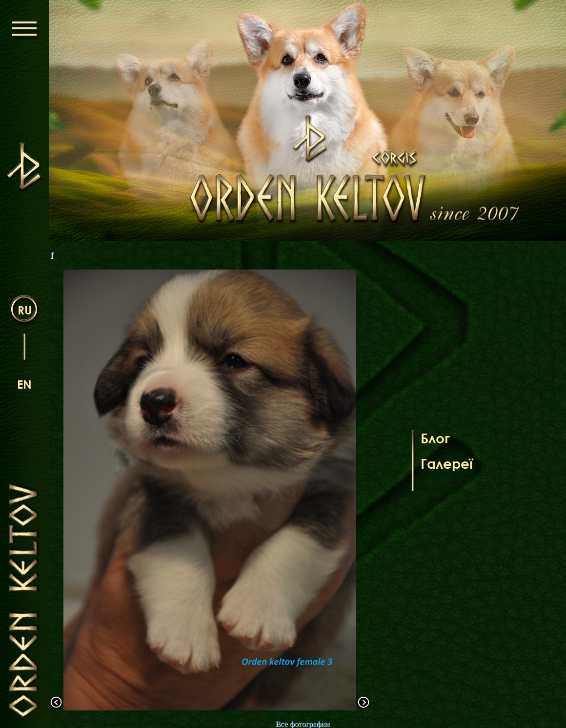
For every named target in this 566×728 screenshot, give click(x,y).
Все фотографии (302, 724)
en (24, 384)
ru (25, 310)
